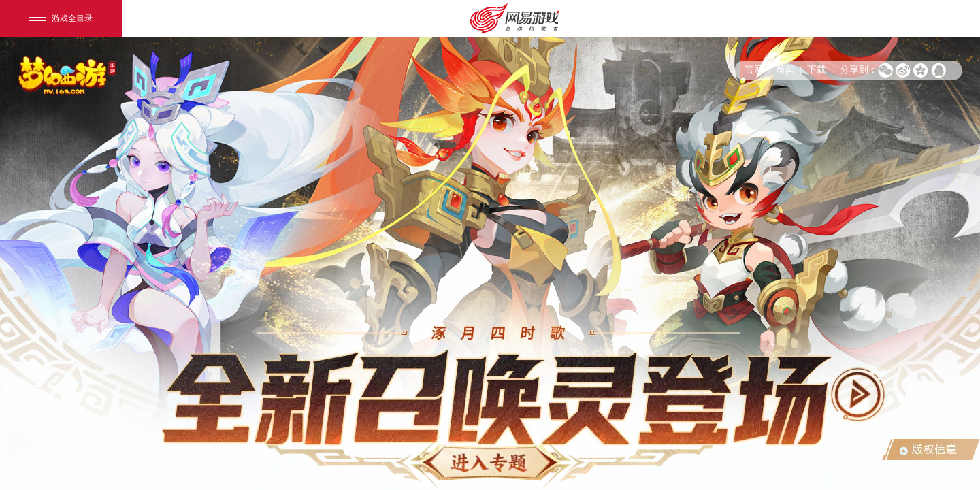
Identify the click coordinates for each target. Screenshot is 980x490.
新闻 (785, 70)
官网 (754, 70)
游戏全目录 (61, 18)
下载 (817, 70)
